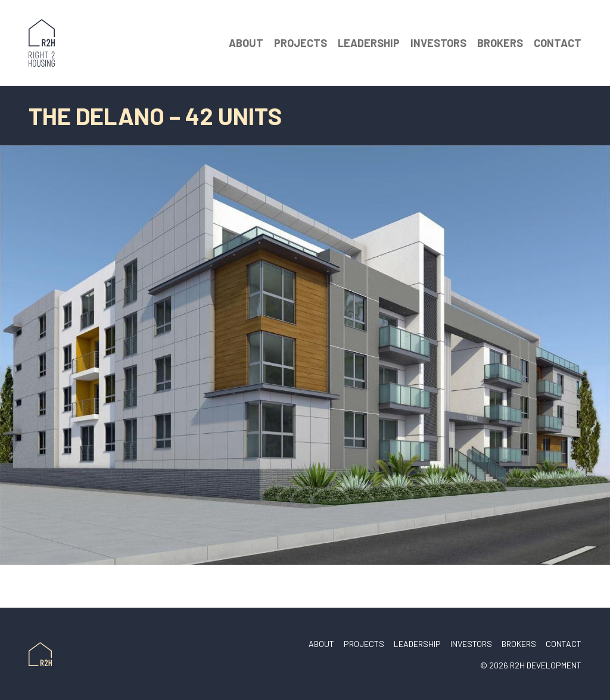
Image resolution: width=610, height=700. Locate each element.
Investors (438, 43)
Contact (558, 43)
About (246, 43)
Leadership (369, 43)
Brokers (500, 43)
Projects (301, 43)
